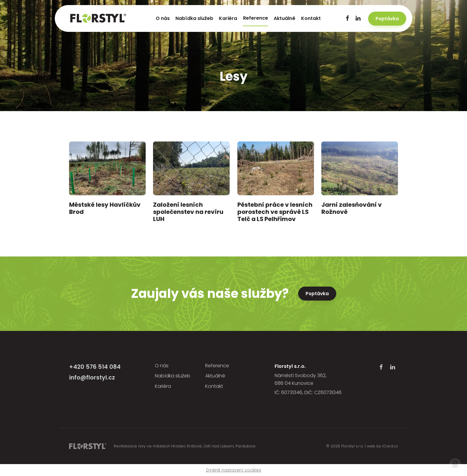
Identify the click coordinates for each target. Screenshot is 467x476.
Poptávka (317, 294)
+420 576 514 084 (95, 367)
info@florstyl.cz (92, 378)
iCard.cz (390, 446)
